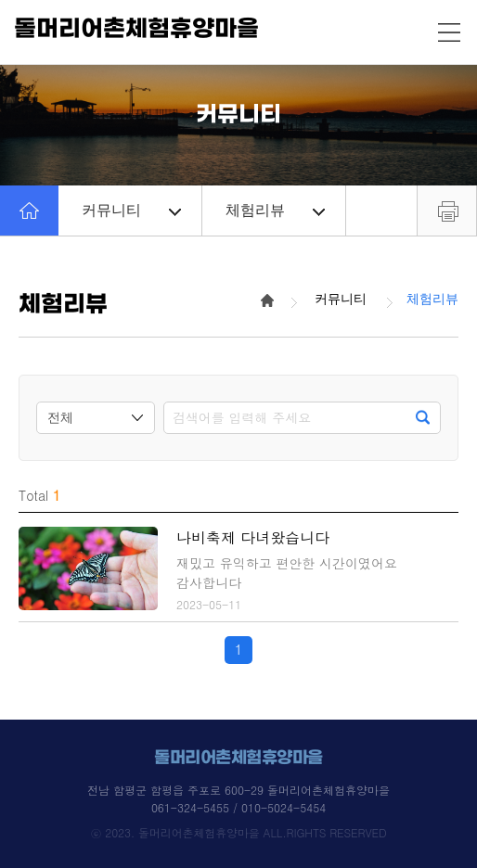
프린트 (447, 211)
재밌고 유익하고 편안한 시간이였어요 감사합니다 (287, 573)
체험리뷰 (275, 210)
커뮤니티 (131, 210)
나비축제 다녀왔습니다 (253, 537)
